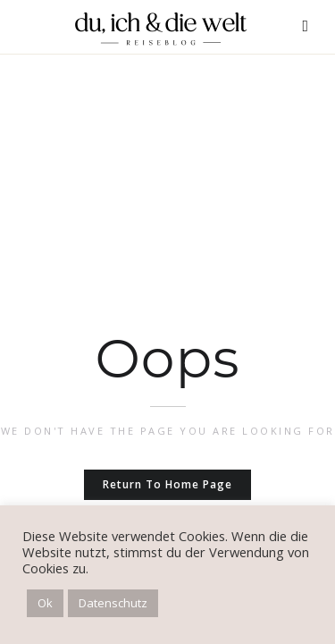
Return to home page (167, 484)
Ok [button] (45, 603)
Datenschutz (113, 603)
